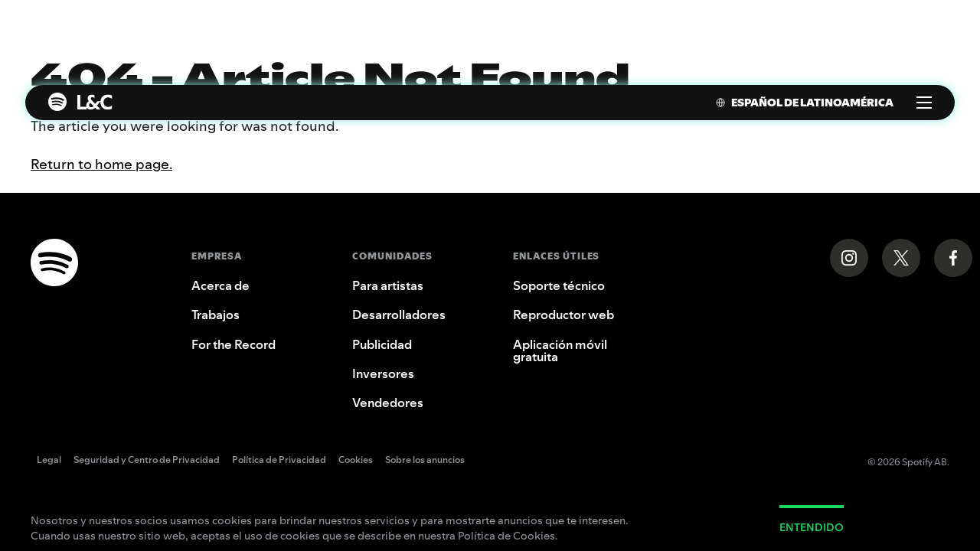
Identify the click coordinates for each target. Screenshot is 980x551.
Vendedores (388, 403)
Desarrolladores (399, 315)
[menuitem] (797, 103)
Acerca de (220, 285)
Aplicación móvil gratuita (560, 350)
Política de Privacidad (279, 461)
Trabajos (216, 315)
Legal (49, 461)
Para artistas (388, 285)
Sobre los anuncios (425, 461)
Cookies (356, 461)
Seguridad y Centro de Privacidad (147, 461)
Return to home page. (101, 164)
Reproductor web (563, 315)
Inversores (383, 373)
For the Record (234, 344)
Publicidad (382, 344)
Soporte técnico (559, 285)
